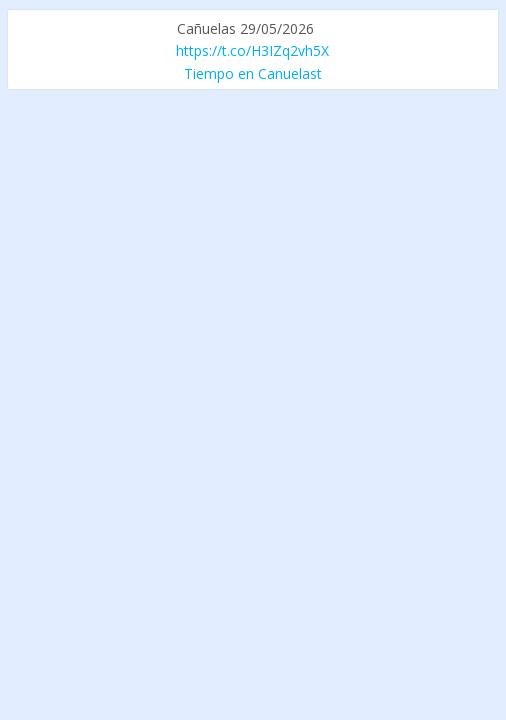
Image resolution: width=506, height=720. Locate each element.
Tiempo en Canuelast (253, 73)
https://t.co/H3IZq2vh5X (252, 50)
